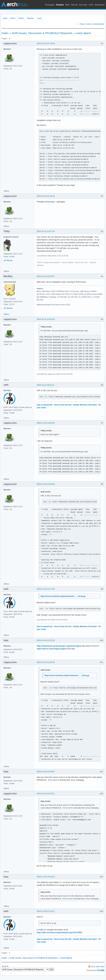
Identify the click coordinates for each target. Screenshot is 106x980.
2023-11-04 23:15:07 (46, 794)
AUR (91, 5)
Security (83, 5)
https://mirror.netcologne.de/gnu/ (52, 649)
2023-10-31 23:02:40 (46, 319)
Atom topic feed (98, 967)
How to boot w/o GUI (63, 405)
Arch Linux (15, 4)
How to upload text (45, 405)
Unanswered (99, 24)
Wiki (67, 5)
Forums (60, 5)
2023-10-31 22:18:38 (46, 196)
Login (39, 18)
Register (30, 18)
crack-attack (83, 33)
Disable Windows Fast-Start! (85, 405)
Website (9, 260)
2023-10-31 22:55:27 (46, 276)
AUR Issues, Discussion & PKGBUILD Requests (42, 33)
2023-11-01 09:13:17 (46, 385)
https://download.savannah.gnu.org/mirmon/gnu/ (59, 646)
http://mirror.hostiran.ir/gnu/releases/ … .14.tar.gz (63, 596)
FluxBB (101, 970)
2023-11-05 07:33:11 (46, 911)
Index (5, 18)
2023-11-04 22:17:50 (46, 589)
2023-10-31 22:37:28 (46, 231)
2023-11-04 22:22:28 (46, 640)
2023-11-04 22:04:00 (46, 484)
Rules (13, 18)
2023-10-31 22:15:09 (46, 43)
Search (21, 18)
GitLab (74, 5)
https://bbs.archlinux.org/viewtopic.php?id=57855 (59, 932)
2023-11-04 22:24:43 (46, 662)
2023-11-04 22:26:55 (46, 772)
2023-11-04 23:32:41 (46, 877)
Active (89, 24)
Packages (50, 5)
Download (100, 5)
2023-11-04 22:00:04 (46, 423)
